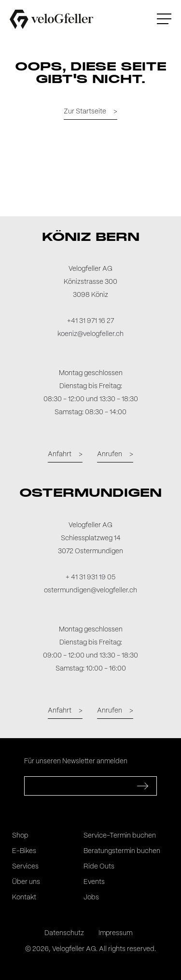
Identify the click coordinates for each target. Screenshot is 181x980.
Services (25, 867)
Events (94, 882)
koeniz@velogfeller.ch (90, 334)
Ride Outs (99, 867)
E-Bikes (24, 851)
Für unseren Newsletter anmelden (76, 761)
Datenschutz (64, 933)
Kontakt (24, 897)
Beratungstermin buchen (122, 851)
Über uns (26, 882)
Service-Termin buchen (120, 836)
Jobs (91, 897)
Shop (20, 836)
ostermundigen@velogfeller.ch (90, 590)
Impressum (115, 933)
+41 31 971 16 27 (90, 321)
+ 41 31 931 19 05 (90, 577)
